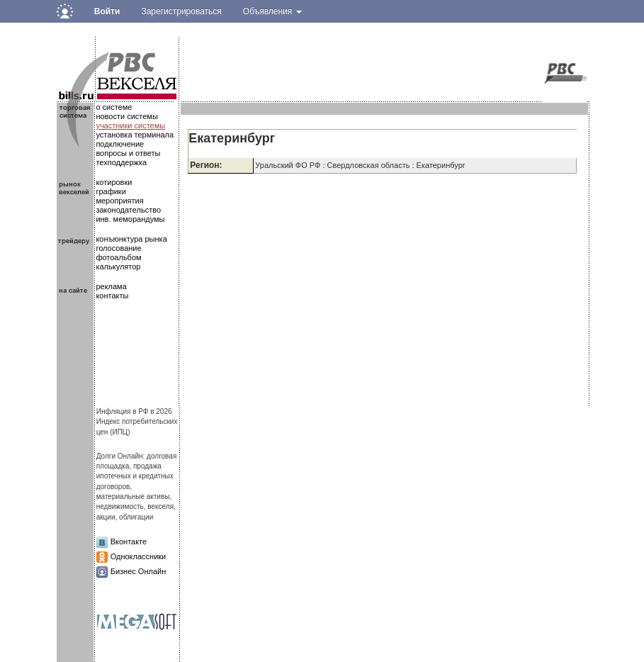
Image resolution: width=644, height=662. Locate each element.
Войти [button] (107, 11)
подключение (120, 144)
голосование (118, 248)
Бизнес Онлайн (139, 571)
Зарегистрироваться (181, 11)
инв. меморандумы (130, 219)
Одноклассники (139, 556)
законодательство (128, 210)
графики (111, 191)
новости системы (126, 116)
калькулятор (118, 267)
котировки (114, 182)
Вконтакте (129, 542)
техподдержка (121, 162)
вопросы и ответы (128, 153)
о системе (114, 107)
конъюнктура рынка (131, 239)
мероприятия (119, 201)
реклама (111, 286)
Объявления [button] (272, 11)
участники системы (130, 125)
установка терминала (135, 135)
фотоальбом (118, 257)
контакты (112, 296)
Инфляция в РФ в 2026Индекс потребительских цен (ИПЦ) (137, 422)
